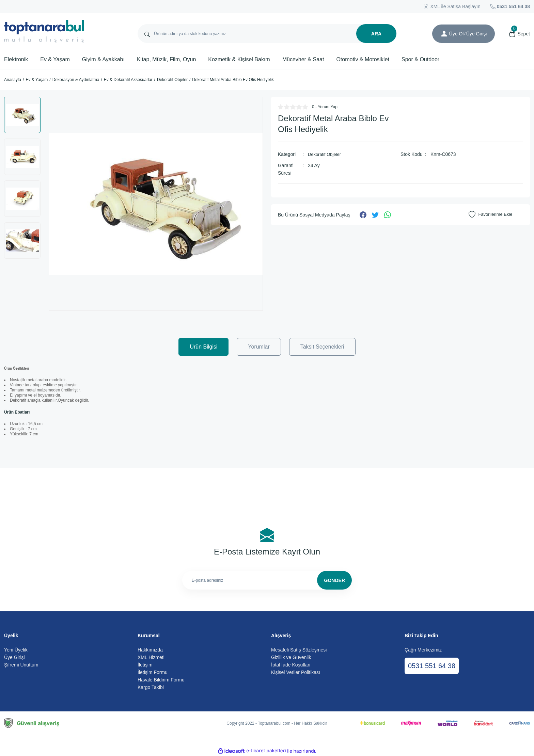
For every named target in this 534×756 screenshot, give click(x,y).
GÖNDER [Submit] (335, 580)
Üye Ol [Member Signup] (457, 34)
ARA (376, 34)
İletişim (145, 665)
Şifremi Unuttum (21, 665)
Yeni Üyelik (16, 650)
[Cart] (519, 34)
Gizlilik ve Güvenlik (291, 657)
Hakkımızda (150, 650)
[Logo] (44, 31)
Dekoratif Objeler (326, 154)
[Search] (267, 34)
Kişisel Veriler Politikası (296, 672)
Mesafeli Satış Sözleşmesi (299, 650)
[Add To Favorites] (492, 214)
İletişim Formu (153, 672)
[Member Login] (444, 34)
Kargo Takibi (151, 687)
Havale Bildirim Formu (161, 680)
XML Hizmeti (151, 657)
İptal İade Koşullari (291, 665)
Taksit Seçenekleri (322, 347)
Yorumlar (259, 347)
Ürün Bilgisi (203, 347)
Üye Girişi (14, 657)
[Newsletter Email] (267, 580)
